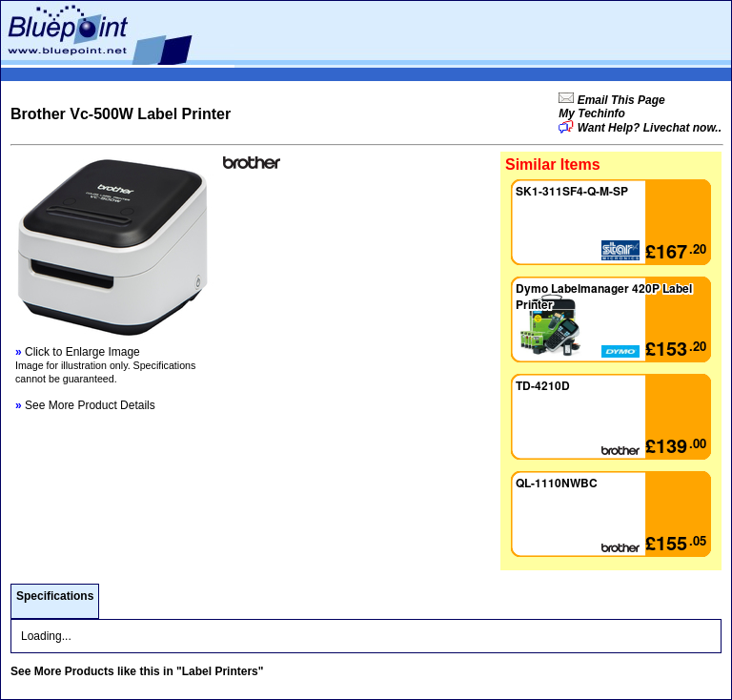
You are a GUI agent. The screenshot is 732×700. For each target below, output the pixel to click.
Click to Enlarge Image (78, 352)
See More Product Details (85, 405)
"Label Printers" (220, 671)
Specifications (55, 596)
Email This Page (619, 100)
